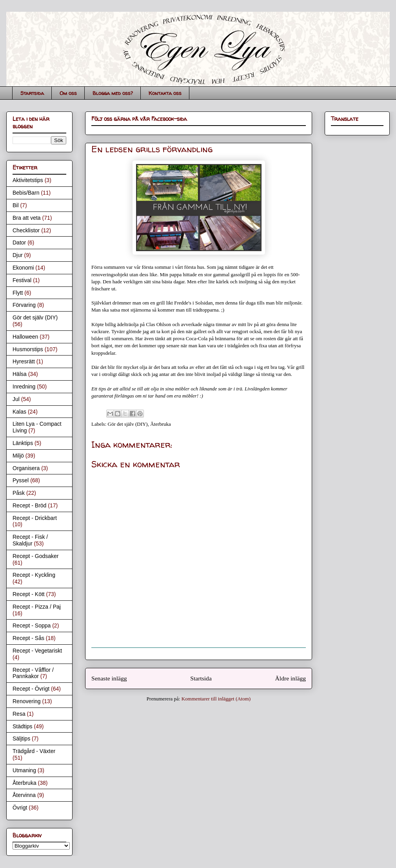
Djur (18, 255)
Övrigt (20, 808)
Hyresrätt (24, 361)
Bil (16, 205)
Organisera (26, 468)
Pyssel (21, 480)
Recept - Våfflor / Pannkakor (33, 673)
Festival (22, 280)
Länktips (23, 443)
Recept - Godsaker (36, 556)
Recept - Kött (29, 594)
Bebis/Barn (26, 193)
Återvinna (24, 795)
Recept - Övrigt (31, 689)
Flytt (18, 293)
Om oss (68, 93)
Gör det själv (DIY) (128, 424)
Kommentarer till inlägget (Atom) (216, 699)
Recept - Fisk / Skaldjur (30, 540)
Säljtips (21, 739)
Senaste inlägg (109, 678)
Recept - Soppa (32, 625)
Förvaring (24, 305)
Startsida (32, 93)
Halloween (25, 337)
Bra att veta (27, 218)
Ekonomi (23, 268)
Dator (19, 243)
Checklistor (26, 230)
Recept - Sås (28, 638)
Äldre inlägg (291, 678)
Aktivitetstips (28, 180)
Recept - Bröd (29, 505)
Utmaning (24, 770)
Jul (16, 399)
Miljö (18, 456)
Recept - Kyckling (34, 575)
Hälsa (20, 374)
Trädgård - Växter (34, 751)
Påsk (19, 493)
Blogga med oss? (113, 93)
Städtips (23, 726)
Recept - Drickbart (35, 518)
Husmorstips (28, 349)
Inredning (24, 387)
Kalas (19, 412)
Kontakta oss (165, 93)
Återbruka (161, 424)
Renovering (27, 701)
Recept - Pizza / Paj (37, 607)
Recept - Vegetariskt (37, 651)
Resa (19, 714)
